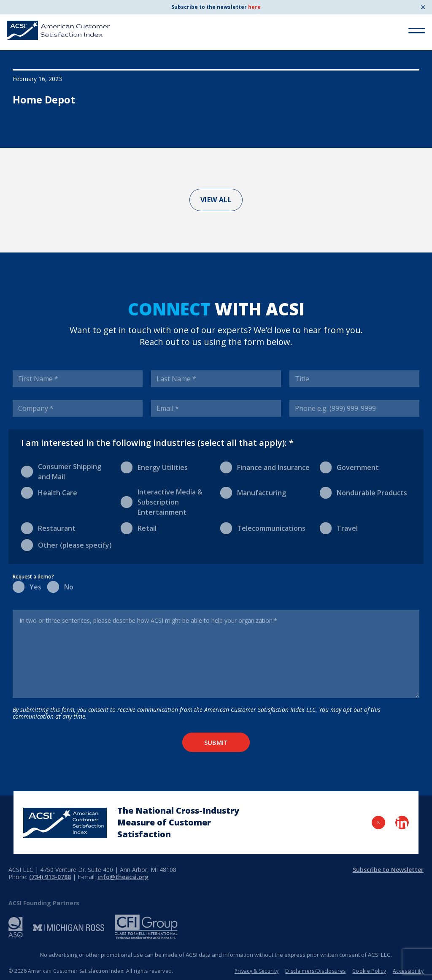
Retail (139, 528)
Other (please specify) (66, 544)
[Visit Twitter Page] (378, 823)
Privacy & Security (256, 971)
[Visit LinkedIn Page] (402, 823)
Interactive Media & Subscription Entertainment (162, 502)
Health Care (49, 492)
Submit (216, 742)
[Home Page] (65, 823)
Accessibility (408, 971)
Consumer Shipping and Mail (61, 471)
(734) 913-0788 (50, 877)
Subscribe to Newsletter (388, 870)
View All (216, 200)
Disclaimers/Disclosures (315, 971)
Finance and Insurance (265, 467)
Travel (339, 528)
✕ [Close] (423, 7)
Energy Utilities (154, 467)
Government (349, 467)
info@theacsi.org (123, 877)
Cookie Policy (369, 971)
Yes (26, 586)
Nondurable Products (363, 492)
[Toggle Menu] (417, 31)
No (60, 586)
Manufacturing (253, 492)
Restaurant (48, 528)
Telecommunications (263, 528)
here (254, 7)
